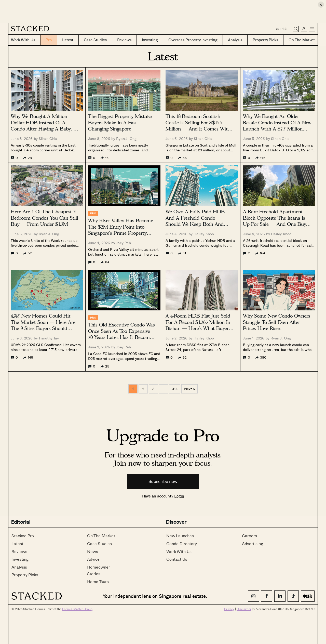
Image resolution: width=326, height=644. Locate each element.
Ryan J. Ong (126, 139)
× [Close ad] (321, 4)
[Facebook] (267, 596)
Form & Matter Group (77, 609)
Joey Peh (123, 243)
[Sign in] (304, 29)
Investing (20, 559)
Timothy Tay (49, 338)
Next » (189, 389)
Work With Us (179, 551)
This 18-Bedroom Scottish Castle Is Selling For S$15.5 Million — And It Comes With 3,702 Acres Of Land (198, 126)
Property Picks (25, 575)
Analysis (19, 567)
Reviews (19, 551)
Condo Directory (182, 543)
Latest (17, 543)
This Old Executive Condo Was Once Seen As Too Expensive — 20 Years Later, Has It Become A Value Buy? (122, 334)
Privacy (229, 609)
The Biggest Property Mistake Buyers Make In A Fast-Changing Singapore (120, 123)
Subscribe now (163, 481)
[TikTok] (293, 596)
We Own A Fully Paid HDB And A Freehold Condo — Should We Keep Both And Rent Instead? (195, 221)
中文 (284, 29)
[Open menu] (312, 29)
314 (175, 389)
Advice (93, 559)
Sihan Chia (48, 139)
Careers (249, 536)
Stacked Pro (23, 536)
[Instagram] (253, 596)
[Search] (296, 29)
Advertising (253, 543)
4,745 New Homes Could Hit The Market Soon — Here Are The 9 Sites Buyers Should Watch (43, 325)
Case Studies (99, 543)
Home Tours (98, 581)
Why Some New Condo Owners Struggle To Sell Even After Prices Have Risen (277, 322)
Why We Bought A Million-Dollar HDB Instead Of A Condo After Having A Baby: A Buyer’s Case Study (44, 126)
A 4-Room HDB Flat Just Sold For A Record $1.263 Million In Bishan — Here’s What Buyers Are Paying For (198, 325)
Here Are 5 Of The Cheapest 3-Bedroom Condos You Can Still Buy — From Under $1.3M (44, 218)
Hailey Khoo (204, 234)
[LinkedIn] (280, 596)
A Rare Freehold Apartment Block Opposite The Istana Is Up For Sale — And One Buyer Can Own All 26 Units (276, 221)
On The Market (101, 536)
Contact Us (177, 559)
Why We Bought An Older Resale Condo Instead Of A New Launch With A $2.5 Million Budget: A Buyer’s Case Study (277, 126)
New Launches (180, 536)
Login (179, 496)
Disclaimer (244, 609)
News (93, 551)
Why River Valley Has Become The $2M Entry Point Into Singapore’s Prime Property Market (121, 230)
